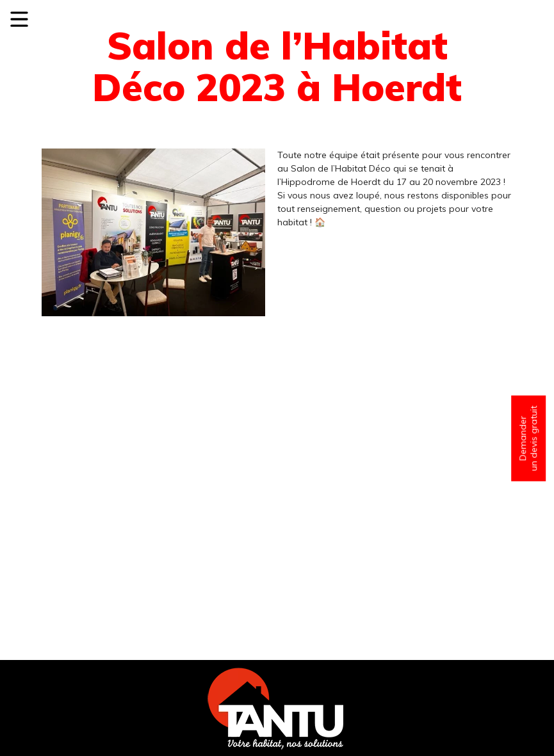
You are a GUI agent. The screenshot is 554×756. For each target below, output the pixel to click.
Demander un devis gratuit (528, 438)
